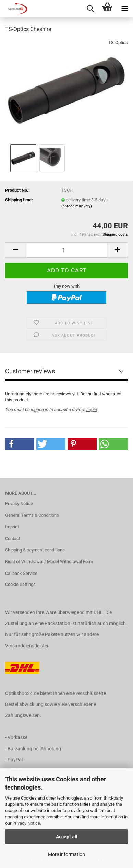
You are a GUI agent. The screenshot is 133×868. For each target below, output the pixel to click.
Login (91, 410)
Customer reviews (30, 371)
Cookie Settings (20, 584)
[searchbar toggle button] (90, 9)
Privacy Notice (26, 823)
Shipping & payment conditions (35, 550)
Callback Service (21, 573)
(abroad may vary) (77, 206)
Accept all (67, 837)
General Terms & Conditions (32, 515)
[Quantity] (66, 250)
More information (66, 854)
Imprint (12, 527)
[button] (15, 250)
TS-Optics (118, 42)
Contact (13, 539)
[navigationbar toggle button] (124, 9)
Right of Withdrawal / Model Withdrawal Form (49, 562)
